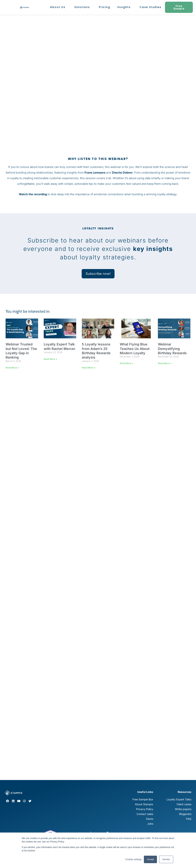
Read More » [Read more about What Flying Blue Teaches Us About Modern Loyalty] (126, 363)
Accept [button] (151, 859)
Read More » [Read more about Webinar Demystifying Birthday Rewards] (165, 363)
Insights (125, 7)
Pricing (105, 7)
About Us (59, 7)
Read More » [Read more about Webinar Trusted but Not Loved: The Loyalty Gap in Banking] (12, 368)
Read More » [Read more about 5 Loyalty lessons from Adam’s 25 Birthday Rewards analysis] (89, 368)
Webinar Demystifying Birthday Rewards (172, 349)
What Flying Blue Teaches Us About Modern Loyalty (135, 349)
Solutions (83, 7)
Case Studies (151, 7)
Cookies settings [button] (133, 859)
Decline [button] (166, 859)
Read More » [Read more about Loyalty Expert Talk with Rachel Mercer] (50, 359)
